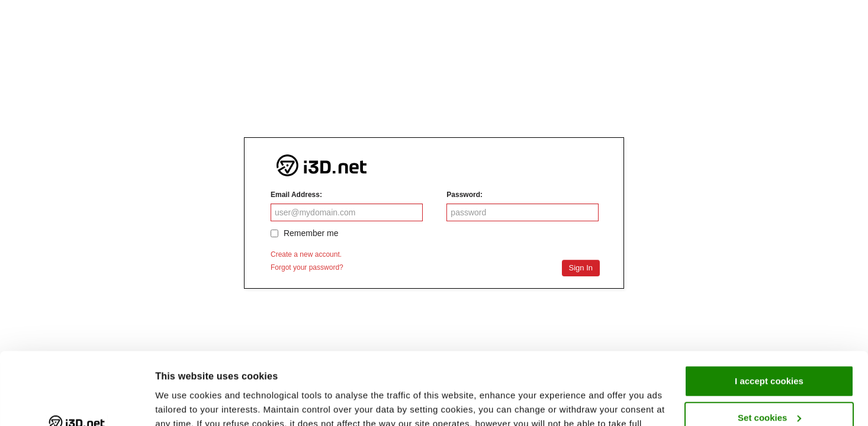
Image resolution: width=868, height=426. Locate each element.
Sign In (581, 268)
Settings (173, 403)
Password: (464, 195)
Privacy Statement (466, 370)
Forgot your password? (307, 267)
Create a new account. (306, 254)
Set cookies (769, 349)
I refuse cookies (769, 386)
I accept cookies (769, 313)
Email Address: (296, 195)
